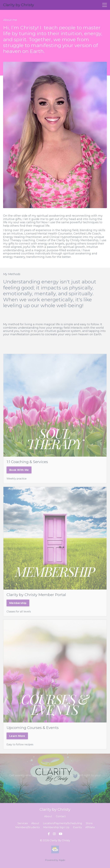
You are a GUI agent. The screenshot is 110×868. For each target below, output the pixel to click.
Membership (18, 609)
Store (89, 823)
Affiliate (90, 827)
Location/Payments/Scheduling (63, 823)
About (48, 816)
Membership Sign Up (56, 827)
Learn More (17, 742)
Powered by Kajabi (55, 860)
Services (23, 823)
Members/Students (27, 827)
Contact (61, 816)
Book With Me (19, 476)
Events (77, 827)
